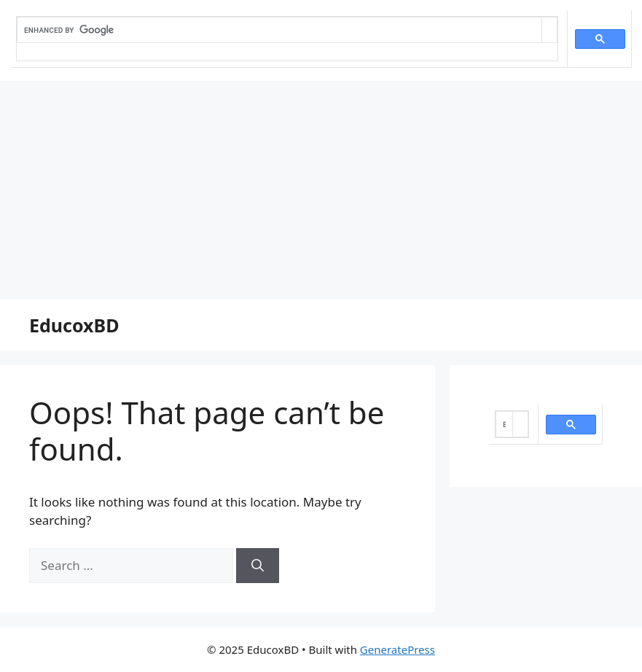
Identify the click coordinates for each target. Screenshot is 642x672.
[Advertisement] (321, 190)
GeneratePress (398, 649)
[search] (279, 30)
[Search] (258, 566)
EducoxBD (74, 325)
